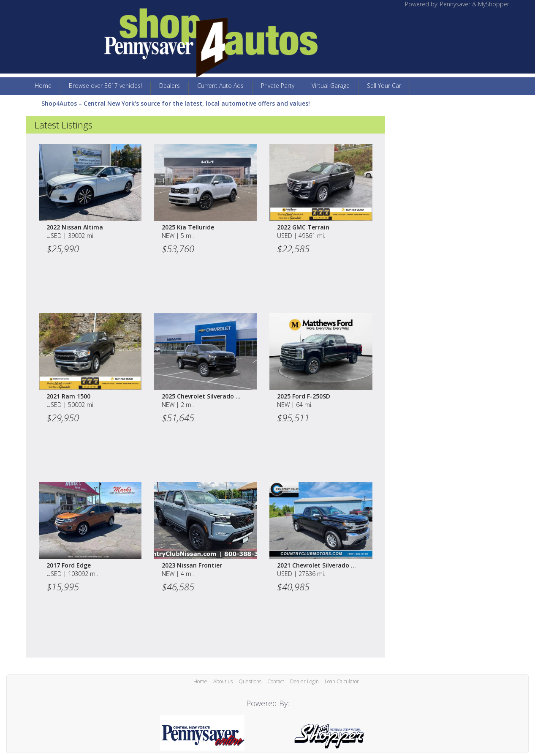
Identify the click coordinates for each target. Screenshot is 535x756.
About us (223, 681)
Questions (250, 681)
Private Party (278, 86)
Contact (276, 681)
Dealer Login (304, 681)
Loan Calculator (342, 681)
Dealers (170, 86)
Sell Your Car (384, 86)
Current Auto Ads (220, 86)
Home (43, 86)
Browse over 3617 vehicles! (105, 86)
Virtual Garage (331, 86)
